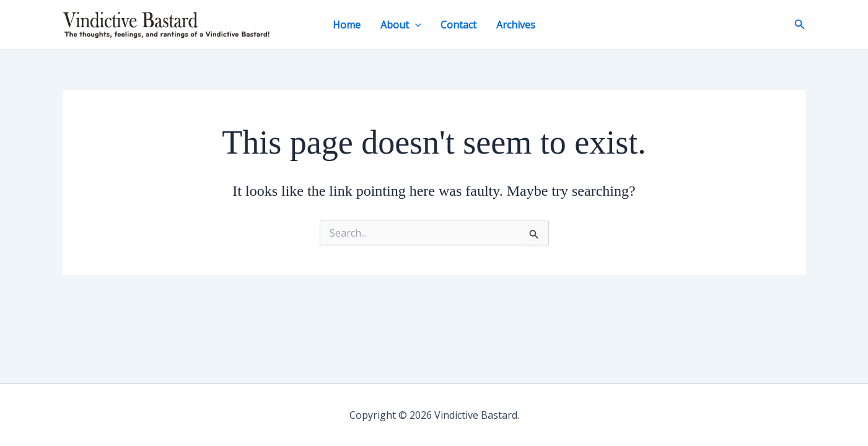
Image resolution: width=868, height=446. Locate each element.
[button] (415, 25)
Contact (458, 25)
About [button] (401, 25)
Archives (516, 25)
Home (347, 25)
